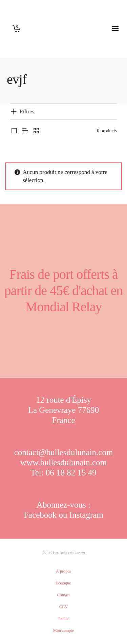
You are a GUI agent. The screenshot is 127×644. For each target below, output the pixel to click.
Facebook (41, 515)
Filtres (27, 112)
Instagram (86, 515)
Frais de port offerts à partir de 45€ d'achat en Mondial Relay (64, 291)
